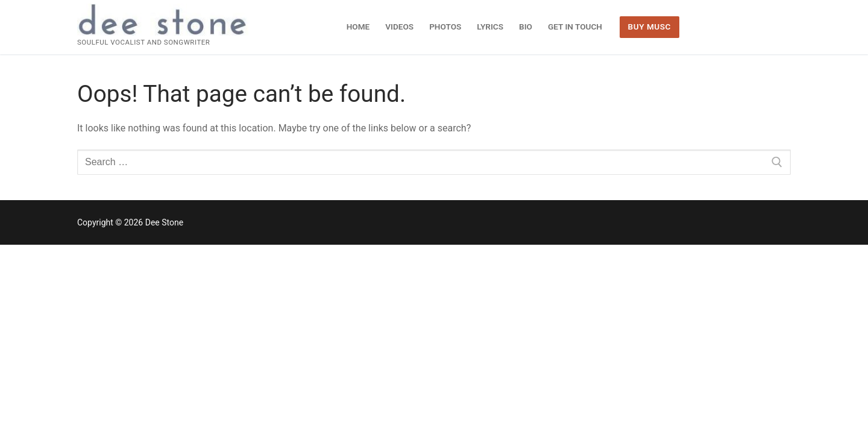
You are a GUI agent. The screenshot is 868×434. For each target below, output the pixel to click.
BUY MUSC (649, 27)
